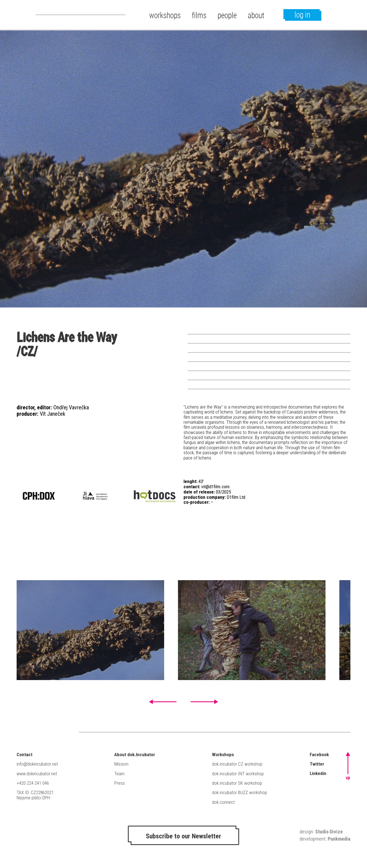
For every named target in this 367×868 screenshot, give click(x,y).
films (199, 15)
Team (119, 774)
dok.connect (223, 802)
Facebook (319, 755)
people (227, 15)
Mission (121, 764)
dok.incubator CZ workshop (237, 764)
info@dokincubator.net (37, 764)
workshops (165, 15)
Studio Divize (329, 832)
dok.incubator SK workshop (237, 783)
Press (120, 783)
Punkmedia (339, 839)
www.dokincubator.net (37, 774)
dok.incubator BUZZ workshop (240, 792)
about (256, 15)
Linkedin (318, 773)
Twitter (317, 764)
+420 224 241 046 (33, 783)
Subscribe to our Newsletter (183, 836)
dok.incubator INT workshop (238, 774)
